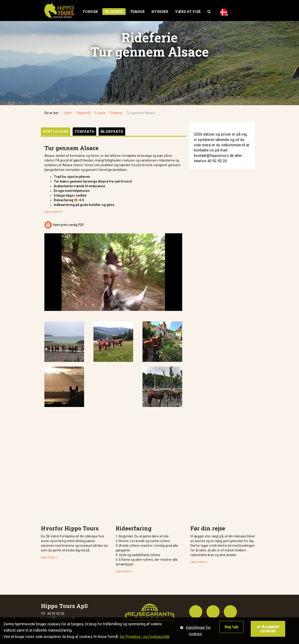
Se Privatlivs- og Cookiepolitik (145, 637)
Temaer (137, 12)
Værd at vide (188, 12)
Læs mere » (49, 557)
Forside (90, 12)
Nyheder (160, 12)
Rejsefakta (112, 131)
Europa (100, 113)
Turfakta (84, 131)
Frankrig (116, 113)
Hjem (68, 113)
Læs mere (53, 212)
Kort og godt (56, 131)
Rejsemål (114, 12)
